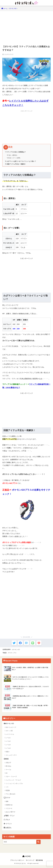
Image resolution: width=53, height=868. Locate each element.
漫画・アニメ (10, 818)
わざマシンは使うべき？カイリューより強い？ (22, 162)
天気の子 (8, 764)
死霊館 (8, 792)
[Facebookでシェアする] (20, 644)
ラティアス (13, 654)
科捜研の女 (9, 807)
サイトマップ (30, 863)
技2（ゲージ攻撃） (14, 158)
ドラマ (7, 800)
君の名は (8, 768)
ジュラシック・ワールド (13, 782)
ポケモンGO (16, 651)
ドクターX (9, 810)
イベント (8, 826)
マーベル (8, 771)
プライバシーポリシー (17, 863)
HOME (27, 859)
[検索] (38, 845)
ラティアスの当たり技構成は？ (16, 152)
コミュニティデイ (11, 757)
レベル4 (8, 750)
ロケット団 (9, 732)
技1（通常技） (13, 156)
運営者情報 (39, 863)
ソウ (7, 789)
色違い (8, 753)
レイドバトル (10, 736)
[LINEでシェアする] (33, 644)
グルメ (7, 822)
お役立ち (8, 830)
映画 (6, 761)
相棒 (7, 803)
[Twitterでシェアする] (13, 644)
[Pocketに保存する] (40, 644)
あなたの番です (10, 814)
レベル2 (8, 743)
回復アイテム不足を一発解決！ (16, 165)
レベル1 (8, 739)
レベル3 (8, 746)
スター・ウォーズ (11, 778)
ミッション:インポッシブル (14, 785)
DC (7, 775)
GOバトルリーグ (11, 729)
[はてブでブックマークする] (27, 644)
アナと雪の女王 (10, 796)
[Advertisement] (26, 27)
